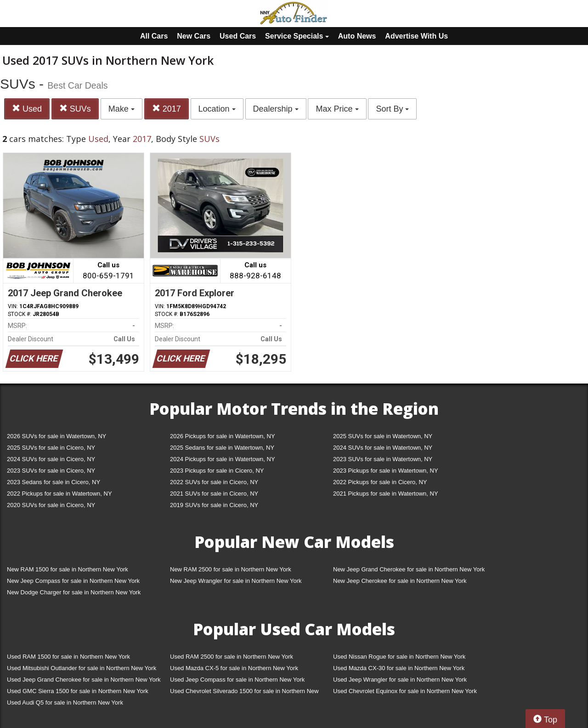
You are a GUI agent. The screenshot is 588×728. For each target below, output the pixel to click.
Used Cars (238, 36)
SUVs (75, 109)
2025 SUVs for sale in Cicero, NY (51, 448)
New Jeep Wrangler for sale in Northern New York (236, 581)
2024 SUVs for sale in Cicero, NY (51, 459)
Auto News (357, 36)
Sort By (392, 109)
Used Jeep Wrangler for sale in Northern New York (400, 680)
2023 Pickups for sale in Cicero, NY (217, 471)
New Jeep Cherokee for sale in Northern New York (400, 581)
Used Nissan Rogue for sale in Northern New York (399, 657)
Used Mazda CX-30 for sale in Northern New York (399, 668)
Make (122, 109)
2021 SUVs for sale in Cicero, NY (214, 494)
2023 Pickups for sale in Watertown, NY (386, 471)
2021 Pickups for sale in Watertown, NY (386, 494)
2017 (167, 109)
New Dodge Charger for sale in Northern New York (74, 592)
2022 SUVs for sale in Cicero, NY (214, 482)
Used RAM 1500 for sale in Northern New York (68, 657)
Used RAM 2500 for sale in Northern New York (232, 657)
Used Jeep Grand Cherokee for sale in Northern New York (84, 680)
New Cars (194, 36)
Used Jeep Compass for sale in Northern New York (237, 680)
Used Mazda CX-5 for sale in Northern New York (234, 668)
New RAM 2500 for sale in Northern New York (231, 569)
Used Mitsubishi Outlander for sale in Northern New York (82, 668)
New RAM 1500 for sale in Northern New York (68, 569)
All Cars (154, 36)
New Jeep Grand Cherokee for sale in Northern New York (409, 569)
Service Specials (297, 36)
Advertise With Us (416, 36)
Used (27, 109)
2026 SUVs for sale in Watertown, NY (57, 436)
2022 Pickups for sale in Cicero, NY (380, 482)
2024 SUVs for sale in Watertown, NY (383, 448)
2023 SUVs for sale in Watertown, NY (383, 459)
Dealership (276, 109)
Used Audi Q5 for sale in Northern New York (65, 703)
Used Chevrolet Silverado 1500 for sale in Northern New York (244, 693)
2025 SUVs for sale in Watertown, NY (383, 436)
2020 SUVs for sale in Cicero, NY (51, 505)
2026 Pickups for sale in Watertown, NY (223, 436)
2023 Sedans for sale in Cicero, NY (54, 482)
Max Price (337, 109)
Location (217, 109)
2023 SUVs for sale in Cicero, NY (51, 471)
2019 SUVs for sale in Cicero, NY (214, 505)
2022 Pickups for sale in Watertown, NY (59, 494)
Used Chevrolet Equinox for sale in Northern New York (405, 691)
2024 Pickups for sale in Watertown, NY (223, 459)
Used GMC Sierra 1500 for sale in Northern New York (78, 691)
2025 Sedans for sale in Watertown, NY (222, 448)
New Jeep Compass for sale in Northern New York (73, 581)
